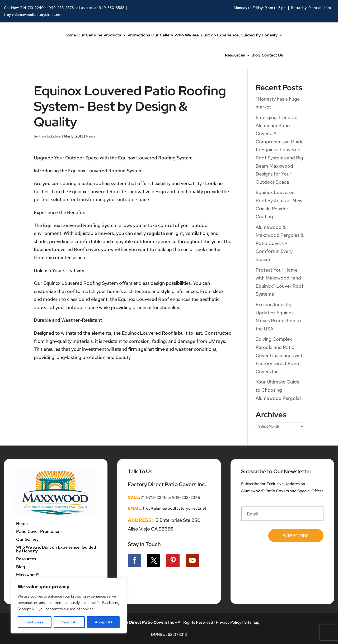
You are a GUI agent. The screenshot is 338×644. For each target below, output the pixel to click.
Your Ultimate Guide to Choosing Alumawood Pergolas (279, 390)
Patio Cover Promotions (39, 531)
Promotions (139, 35)
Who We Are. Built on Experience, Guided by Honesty (226, 35)
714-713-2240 (32, 8)
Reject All (69, 622)
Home (70, 35)
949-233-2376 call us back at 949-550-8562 (86, 8)
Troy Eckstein (50, 136)
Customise (34, 622)
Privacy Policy (228, 622)
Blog (256, 55)
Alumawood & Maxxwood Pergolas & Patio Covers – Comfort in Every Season (280, 243)
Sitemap (252, 622)
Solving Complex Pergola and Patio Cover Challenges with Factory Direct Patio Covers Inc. (280, 355)
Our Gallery (162, 35)
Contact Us (272, 55)
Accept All (103, 622)
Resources (235, 55)
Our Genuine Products (99, 35)
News (91, 136)
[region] (69, 606)
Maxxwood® (28, 574)
